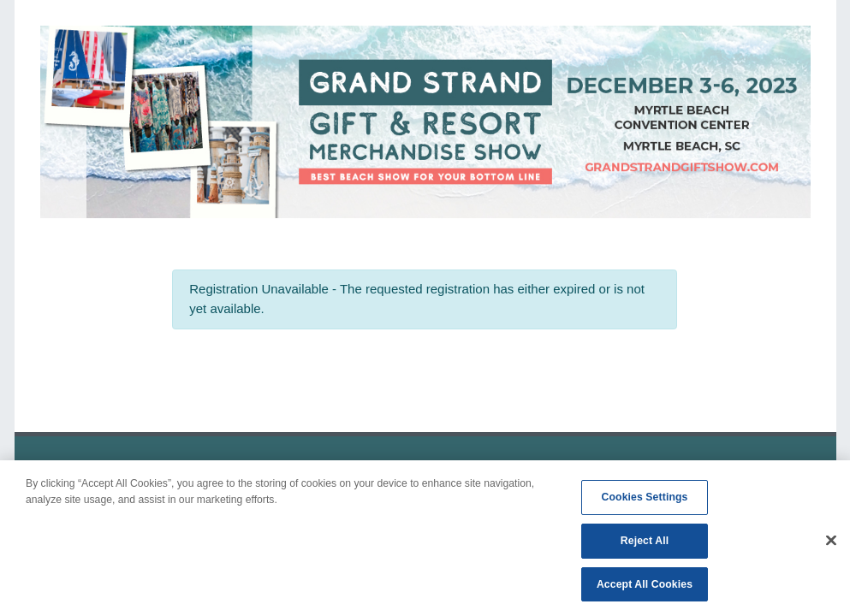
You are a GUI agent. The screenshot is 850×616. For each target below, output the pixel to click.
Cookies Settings (645, 500)
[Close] (831, 543)
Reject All (645, 544)
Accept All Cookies (645, 588)
